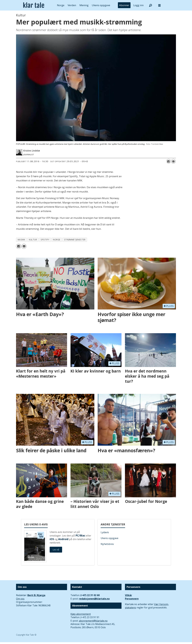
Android (63, 539)
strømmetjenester (75, 240)
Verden (72, 5)
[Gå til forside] (34, 5)
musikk (21, 240)
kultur (33, 240)
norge (57, 240)
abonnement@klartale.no (93, 621)
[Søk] (150, 5)
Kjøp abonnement (81, 614)
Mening (84, 5)
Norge (61, 5)
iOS (52, 539)
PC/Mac (80, 536)
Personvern (132, 599)
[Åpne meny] (159, 5)
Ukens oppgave (101, 5)
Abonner (124, 5)
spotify (45, 240)
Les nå (56, 550)
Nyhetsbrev (107, 544)
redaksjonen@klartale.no (94, 599)
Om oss (20, 599)
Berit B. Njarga (36, 595)
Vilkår (128, 595)
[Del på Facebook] (169, 161)
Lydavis (105, 532)
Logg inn (138, 5)
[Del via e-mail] (173, 161)
